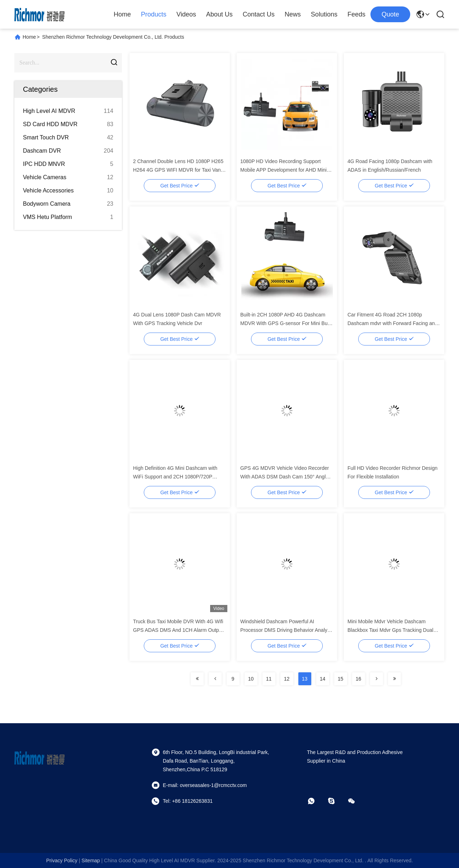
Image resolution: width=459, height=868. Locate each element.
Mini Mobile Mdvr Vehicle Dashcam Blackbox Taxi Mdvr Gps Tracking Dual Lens (390, 630)
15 (341, 679)
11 (269, 679)
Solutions (324, 14)
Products (154, 14)
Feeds (356, 14)
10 (251, 679)
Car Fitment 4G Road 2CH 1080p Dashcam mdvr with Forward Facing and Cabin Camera (392, 323)
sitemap (91, 860)
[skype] (336, 801)
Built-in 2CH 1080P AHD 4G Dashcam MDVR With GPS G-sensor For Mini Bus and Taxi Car (285, 323)
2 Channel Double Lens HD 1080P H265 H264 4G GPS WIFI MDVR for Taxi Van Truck (178, 170)
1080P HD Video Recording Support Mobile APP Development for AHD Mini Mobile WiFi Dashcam (283, 170)
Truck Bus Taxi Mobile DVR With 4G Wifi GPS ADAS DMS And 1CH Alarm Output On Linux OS (178, 630)
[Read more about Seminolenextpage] (197, 679)
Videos (186, 14)
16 (359, 679)
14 (323, 679)
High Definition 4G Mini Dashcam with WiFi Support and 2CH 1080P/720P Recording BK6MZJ (175, 477)
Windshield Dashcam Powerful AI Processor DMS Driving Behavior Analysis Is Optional (287, 630)
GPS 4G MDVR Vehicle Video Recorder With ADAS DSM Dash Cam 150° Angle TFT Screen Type (285, 477)
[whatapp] (316, 801)
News (293, 14)
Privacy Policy (62, 860)
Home (122, 14)
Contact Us (259, 14)
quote (390, 14)
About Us (219, 14)
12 (287, 679)
